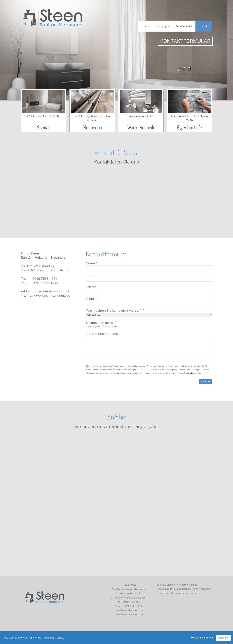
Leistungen (162, 26)
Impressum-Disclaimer (170, 593)
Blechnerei (92, 127)
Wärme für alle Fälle (141, 116)
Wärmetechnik (141, 127)
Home (145, 26)
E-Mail (91, 299)
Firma (90, 275)
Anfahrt (196, 589)
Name (90, 263)
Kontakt (204, 26)
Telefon (91, 287)
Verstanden (223, 639)
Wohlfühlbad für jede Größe (44, 116)
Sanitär (43, 127)
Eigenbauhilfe (189, 127)
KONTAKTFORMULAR (189, 41)
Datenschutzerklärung (194, 373)
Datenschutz (192, 593)
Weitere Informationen (202, 639)
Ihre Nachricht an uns (102, 334)
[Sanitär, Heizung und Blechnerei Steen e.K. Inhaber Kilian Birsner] (53, 16)
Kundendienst (184, 26)
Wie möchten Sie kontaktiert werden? (114, 310)
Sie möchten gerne (100, 323)
